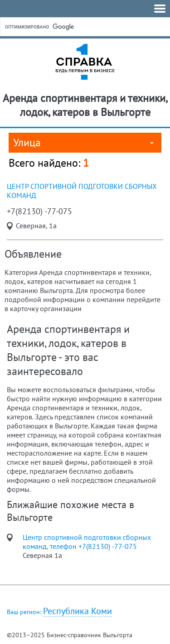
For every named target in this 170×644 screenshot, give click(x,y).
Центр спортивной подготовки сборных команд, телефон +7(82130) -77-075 (87, 542)
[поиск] (72, 27)
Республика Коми (78, 611)
